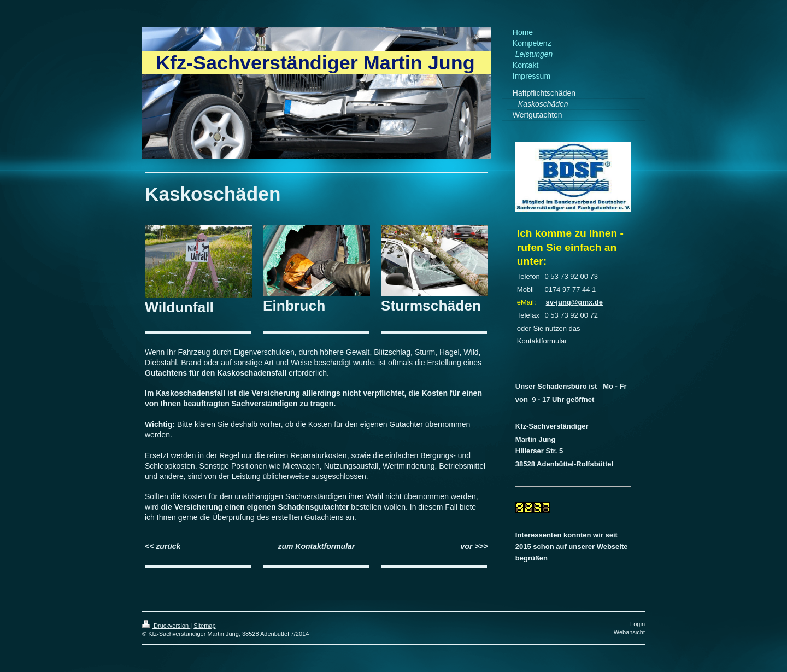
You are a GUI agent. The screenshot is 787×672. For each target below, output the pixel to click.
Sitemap (204, 626)
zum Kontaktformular (316, 546)
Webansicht (629, 632)
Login (638, 624)
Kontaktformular (542, 341)
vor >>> (474, 546)
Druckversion (166, 626)
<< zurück (163, 546)
